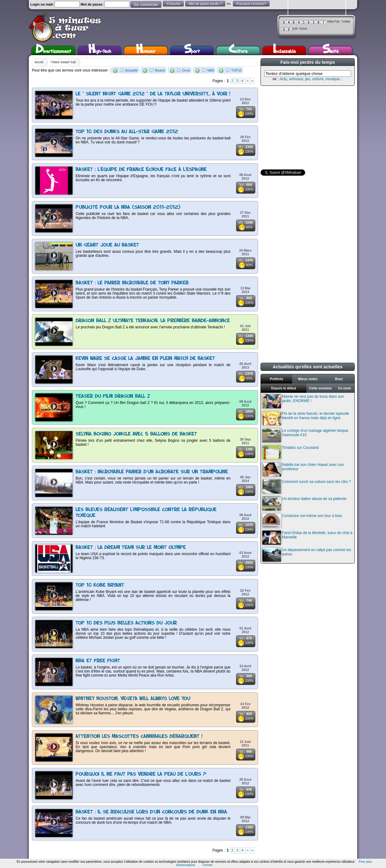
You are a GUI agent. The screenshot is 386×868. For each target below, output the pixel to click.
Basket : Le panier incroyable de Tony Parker (132, 283)
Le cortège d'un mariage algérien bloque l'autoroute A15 (305, 435)
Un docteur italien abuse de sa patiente (304, 504)
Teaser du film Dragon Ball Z (113, 396)
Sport (192, 51)
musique (332, 79)
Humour (146, 51)
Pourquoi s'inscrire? (251, 4)
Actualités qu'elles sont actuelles (308, 367)
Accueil (39, 62)
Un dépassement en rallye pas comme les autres (307, 555)
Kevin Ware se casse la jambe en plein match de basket (145, 359)
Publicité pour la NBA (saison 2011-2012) (128, 207)
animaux (296, 79)
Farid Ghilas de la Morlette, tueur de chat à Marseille (307, 538)
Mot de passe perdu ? (205, 4)
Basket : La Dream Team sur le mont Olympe (131, 548)
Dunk (186, 70)
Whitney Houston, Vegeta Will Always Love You (133, 699)
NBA (211, 70)
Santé (331, 51)
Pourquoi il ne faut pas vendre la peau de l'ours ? (141, 774)
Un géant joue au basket (107, 245)
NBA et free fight (98, 661)
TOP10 (236, 70)
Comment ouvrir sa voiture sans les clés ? (307, 487)
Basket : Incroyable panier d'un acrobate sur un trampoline (152, 472)
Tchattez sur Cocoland (291, 452)
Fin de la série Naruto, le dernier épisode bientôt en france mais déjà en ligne (306, 418)
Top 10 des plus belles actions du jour (126, 623)
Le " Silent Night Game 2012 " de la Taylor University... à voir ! (153, 94)
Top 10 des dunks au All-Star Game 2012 (127, 132)
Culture (238, 51)
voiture (318, 79)
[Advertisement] (307, 128)
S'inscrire (173, 4)
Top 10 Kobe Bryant (100, 585)
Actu (283, 79)
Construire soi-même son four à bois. (303, 521)
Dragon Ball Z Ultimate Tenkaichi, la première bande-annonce (153, 321)
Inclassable (284, 51)
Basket (160, 70)
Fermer (208, 865)
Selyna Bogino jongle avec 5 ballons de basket (136, 434)
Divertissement (53, 51)
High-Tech (100, 51)
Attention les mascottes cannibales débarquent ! (139, 736)
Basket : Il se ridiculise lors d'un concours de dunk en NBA (151, 812)
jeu (308, 79)
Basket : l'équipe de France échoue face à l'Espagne (141, 170)
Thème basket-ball (63, 62)
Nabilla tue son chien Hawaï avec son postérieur (303, 469)
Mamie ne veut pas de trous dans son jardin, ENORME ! (303, 401)
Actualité (131, 70)
